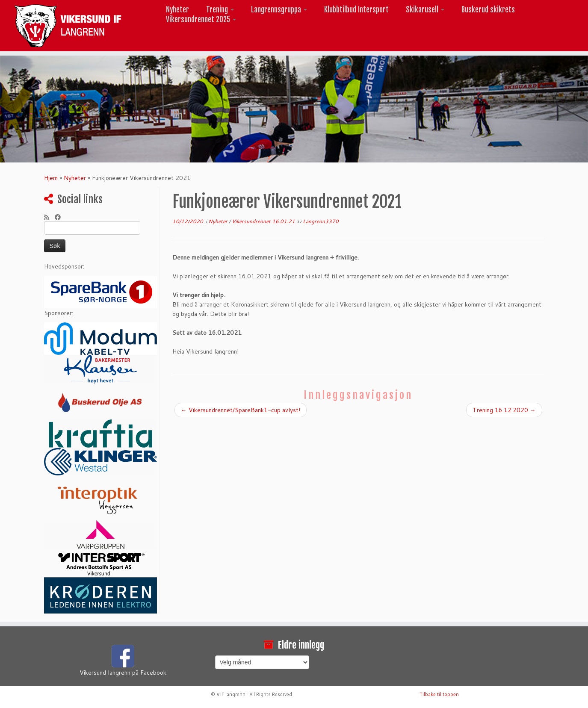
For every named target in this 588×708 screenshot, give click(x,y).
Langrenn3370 (321, 221)
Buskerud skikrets (488, 10)
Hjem (51, 178)
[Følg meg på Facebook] (61, 217)
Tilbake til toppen (439, 694)
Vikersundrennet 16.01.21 (264, 221)
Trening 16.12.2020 (504, 410)
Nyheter (177, 10)
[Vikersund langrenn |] (68, 26)
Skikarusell (425, 10)
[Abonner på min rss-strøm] (49, 217)
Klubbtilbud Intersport (356, 10)
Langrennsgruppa (279, 10)
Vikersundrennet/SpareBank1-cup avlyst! (241, 410)
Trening (220, 10)
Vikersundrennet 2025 (201, 19)
